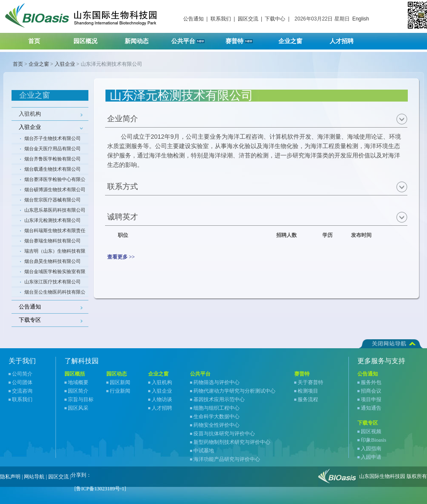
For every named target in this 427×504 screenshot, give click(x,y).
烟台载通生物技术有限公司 (53, 169)
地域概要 (78, 382)
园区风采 (78, 408)
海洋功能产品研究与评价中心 (227, 459)
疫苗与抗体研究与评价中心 (224, 434)
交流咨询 (22, 391)
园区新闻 (120, 382)
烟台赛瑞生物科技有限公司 (53, 241)
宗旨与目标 (81, 399)
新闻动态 (142, 39)
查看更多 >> (121, 257)
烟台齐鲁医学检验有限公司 (53, 159)
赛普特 (244, 39)
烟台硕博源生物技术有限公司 (55, 189)
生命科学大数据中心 (216, 417)
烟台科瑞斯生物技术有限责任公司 (55, 232)
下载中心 (275, 19)
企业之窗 (296, 39)
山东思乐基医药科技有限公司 (55, 210)
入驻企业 (65, 64)
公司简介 (22, 374)
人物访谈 (162, 399)
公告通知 (193, 19)
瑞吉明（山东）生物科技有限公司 (55, 252)
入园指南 (371, 449)
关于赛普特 (310, 382)
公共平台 (191, 39)
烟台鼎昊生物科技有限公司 (53, 261)
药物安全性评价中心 (216, 425)
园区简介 (78, 391)
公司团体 (22, 382)
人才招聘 (347, 39)
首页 (34, 41)
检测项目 (308, 391)
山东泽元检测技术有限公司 (53, 220)
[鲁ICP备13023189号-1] (100, 489)
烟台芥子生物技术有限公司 (53, 138)
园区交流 (248, 19)
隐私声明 (10, 477)
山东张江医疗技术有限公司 (53, 282)
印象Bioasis (373, 440)
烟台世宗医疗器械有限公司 (53, 200)
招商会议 (371, 391)
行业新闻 (120, 391)
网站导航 (34, 477)
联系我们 (221, 19)
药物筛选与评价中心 (216, 382)
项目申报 (371, 399)
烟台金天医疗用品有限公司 (53, 149)
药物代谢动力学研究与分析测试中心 (234, 391)
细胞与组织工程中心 (216, 408)
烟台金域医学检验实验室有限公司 (55, 273)
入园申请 (371, 457)
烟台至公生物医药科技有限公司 (55, 293)
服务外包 (371, 382)
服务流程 (308, 399)
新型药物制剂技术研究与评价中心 (232, 442)
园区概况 (91, 39)
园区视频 (371, 431)
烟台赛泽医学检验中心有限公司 (55, 181)
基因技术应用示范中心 (219, 399)
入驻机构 (30, 114)
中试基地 (204, 451)
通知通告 (371, 408)
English (361, 19)
